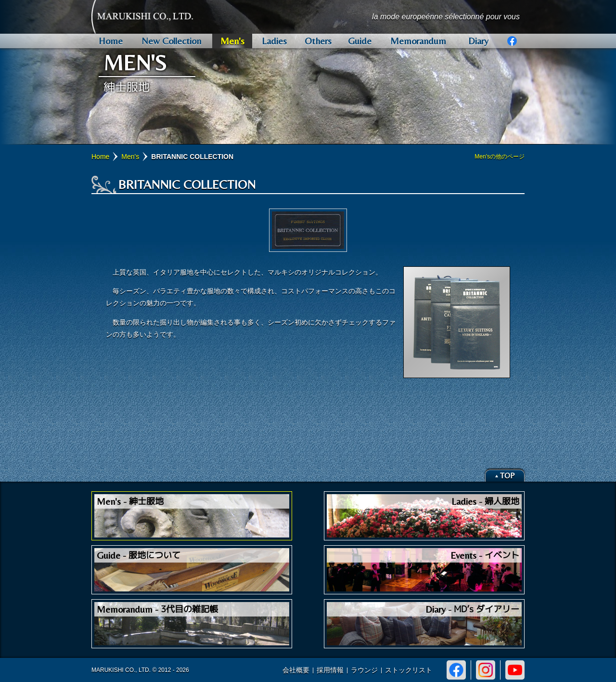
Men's (130, 157)
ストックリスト (409, 670)
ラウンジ (364, 670)
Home (100, 157)
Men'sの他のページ (500, 157)
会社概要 (296, 670)
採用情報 (330, 670)
